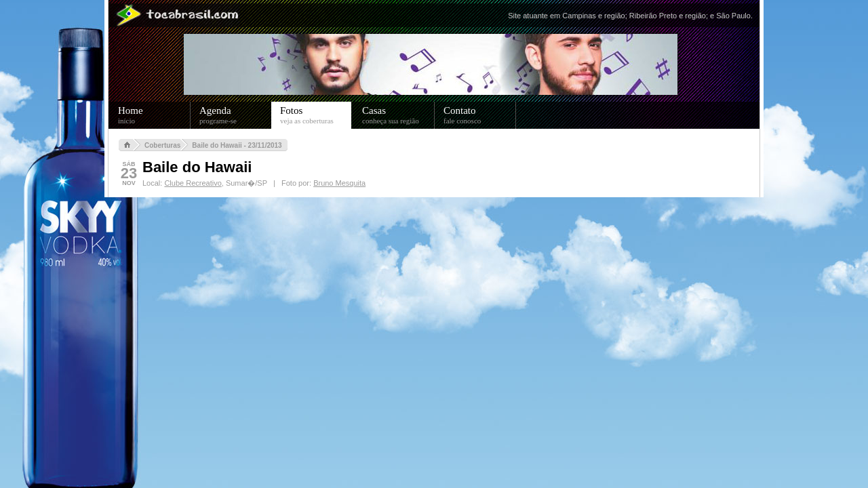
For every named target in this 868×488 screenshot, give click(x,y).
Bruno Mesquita (339, 183)
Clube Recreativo (193, 183)
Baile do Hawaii (197, 167)
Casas (398, 115)
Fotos (316, 115)
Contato (480, 115)
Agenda (236, 115)
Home (154, 115)
